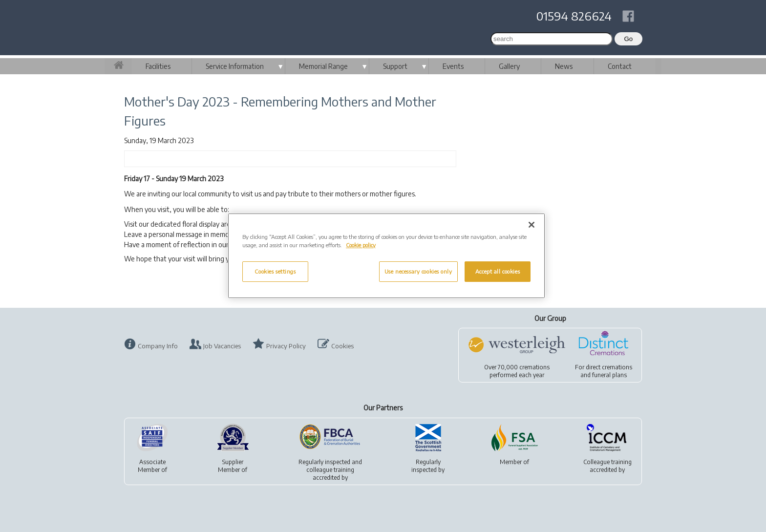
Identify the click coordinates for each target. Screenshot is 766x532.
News (564, 66)
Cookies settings (275, 271)
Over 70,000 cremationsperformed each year (517, 371)
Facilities (158, 66)
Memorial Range (323, 66)
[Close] (532, 225)
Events (453, 66)
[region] (386, 256)
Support (395, 66)
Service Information (235, 66)
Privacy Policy (286, 346)
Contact (620, 66)
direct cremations (609, 367)
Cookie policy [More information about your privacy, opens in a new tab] (361, 245)
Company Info (158, 346)
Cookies (342, 346)
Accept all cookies (498, 271)
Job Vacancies (222, 346)
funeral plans (609, 375)
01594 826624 (574, 16)
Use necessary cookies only (418, 271)
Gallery (509, 66)
